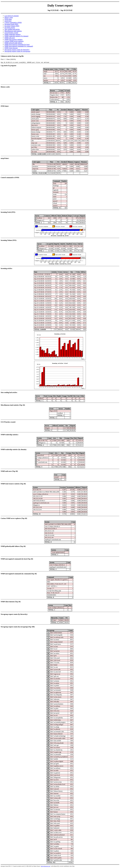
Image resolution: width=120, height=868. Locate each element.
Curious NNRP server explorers (14, 41)
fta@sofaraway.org (46, 866)
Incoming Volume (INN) (12, 26)
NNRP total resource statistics (13, 39)
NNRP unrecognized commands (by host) (17, 45)
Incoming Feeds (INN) (11, 24)
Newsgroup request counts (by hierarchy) (17, 50)
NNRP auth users (10, 38)
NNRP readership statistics (13, 34)
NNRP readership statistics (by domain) (16, 36)
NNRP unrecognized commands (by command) (19, 46)
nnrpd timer (8, 21)
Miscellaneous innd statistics (13, 31)
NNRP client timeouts (11, 48)
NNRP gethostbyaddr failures (13, 43)
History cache (9, 17)
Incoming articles (10, 28)
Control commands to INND (13, 23)
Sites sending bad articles (12, 29)
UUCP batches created (11, 33)
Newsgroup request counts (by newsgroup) (17, 51)
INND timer (8, 19)
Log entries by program (12, 16)
